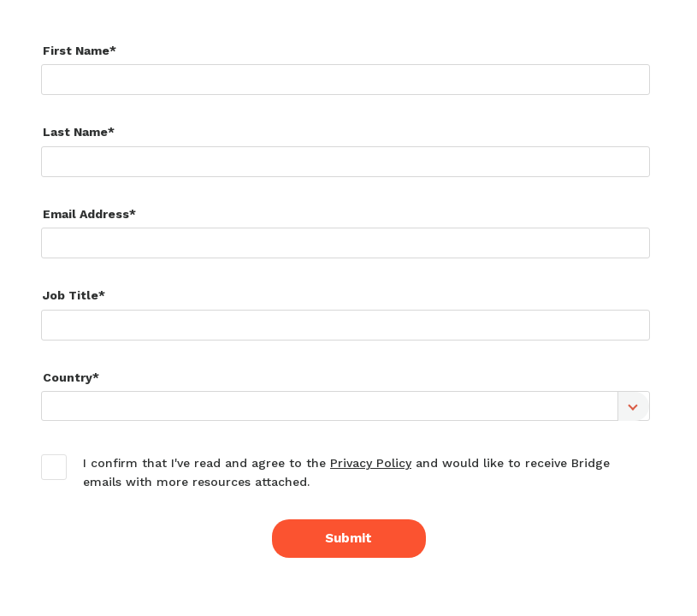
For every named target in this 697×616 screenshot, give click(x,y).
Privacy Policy (371, 463)
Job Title (71, 295)
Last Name (75, 132)
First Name (76, 50)
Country (68, 377)
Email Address (86, 214)
